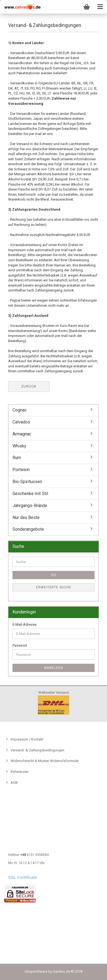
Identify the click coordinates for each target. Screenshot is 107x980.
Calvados (21, 422)
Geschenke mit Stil (30, 494)
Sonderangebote (28, 529)
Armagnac (22, 434)
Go (54, 575)
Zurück (29, 386)
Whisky (19, 446)
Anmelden (53, 668)
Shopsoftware (36, 971)
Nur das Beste (26, 517)
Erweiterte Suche (54, 587)
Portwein (21, 470)
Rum (17, 458)
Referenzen (19, 772)
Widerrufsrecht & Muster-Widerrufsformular (44, 761)
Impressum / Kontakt (27, 739)
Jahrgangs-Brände (30, 506)
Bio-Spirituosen (27, 482)
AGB (14, 783)
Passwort (20, 645)
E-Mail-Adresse (24, 624)
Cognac (20, 410)
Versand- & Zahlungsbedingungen (37, 750)
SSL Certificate (23, 877)
